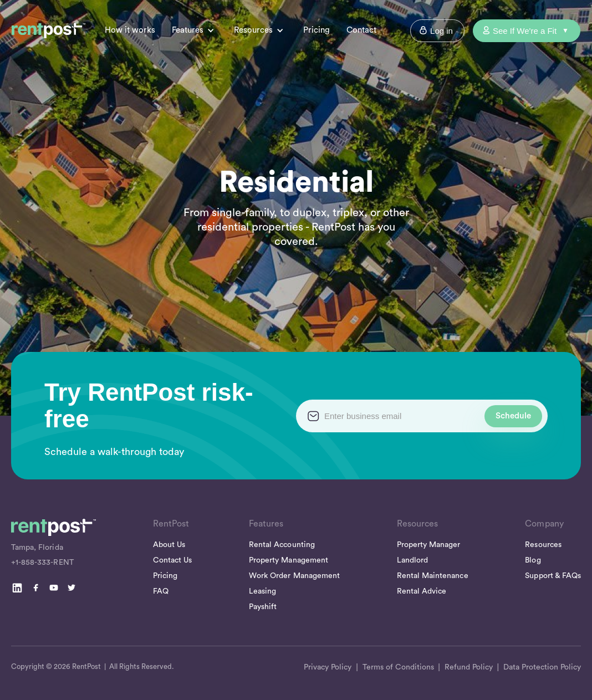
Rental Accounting (282, 545)
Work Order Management (294, 576)
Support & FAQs (553, 576)
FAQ (161, 591)
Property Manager (429, 545)
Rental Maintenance (433, 576)
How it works (130, 30)
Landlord (412, 560)
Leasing (262, 591)
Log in (442, 31)
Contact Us (172, 560)
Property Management (289, 560)
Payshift (263, 607)
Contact (361, 30)
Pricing (317, 30)
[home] (49, 30)
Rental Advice (422, 591)
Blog (533, 560)
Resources (543, 545)
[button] (199, 31)
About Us (169, 545)
